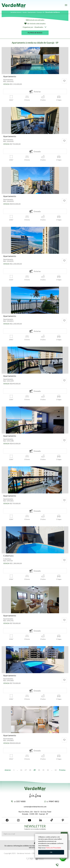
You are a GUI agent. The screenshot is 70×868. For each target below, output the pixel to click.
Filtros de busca (35, 33)
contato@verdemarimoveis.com (35, 807)
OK (51, 852)
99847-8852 (52, 801)
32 (48, 770)
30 (39, 770)
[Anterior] (8, 770)
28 (30, 770)
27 (26, 770)
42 (56, 770)
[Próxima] (62, 770)
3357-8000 (18, 801)
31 (43, 770)
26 (21, 770)
